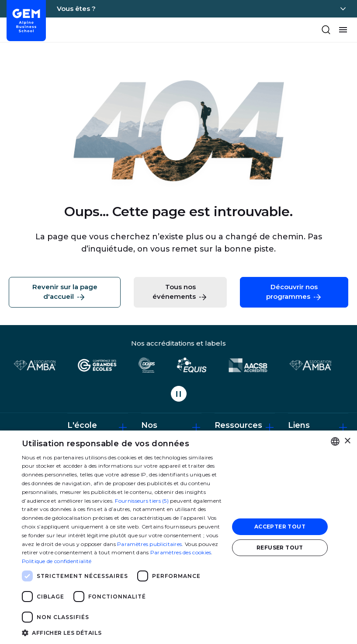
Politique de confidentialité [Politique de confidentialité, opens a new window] (57, 561)
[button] (122, 632)
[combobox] (335, 441)
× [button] (347, 441)
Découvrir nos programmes (294, 292)
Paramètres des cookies (181, 552)
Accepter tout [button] (280, 527)
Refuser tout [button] (280, 548)
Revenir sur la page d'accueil (65, 292)
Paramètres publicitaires (149, 544)
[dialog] (178, 537)
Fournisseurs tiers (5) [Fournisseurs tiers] (142, 501)
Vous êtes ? (76, 9)
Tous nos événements (180, 292)
